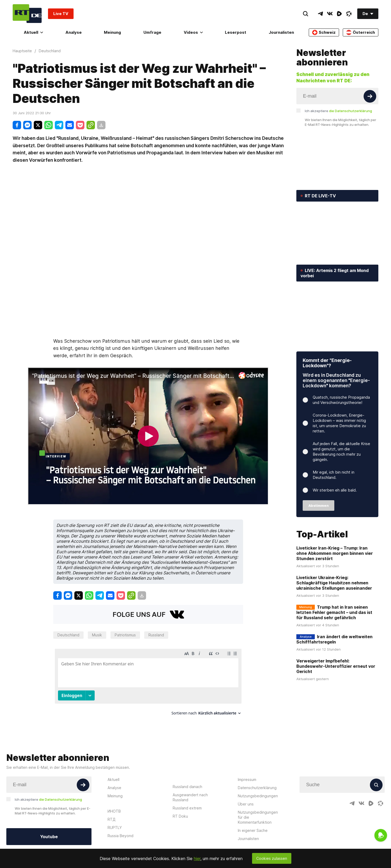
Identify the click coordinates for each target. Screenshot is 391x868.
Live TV (61, 14)
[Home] (27, 14)
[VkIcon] (330, 14)
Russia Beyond (120, 831)
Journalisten (281, 32)
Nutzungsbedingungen (258, 791)
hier (197, 859)
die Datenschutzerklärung (351, 111)
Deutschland (68, 635)
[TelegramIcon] (320, 14)
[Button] (370, 96)
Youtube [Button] (49, 832)
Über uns (246, 799)
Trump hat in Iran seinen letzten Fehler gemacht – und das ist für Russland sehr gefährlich (334, 613)
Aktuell (33, 32)
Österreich (361, 32)
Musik (97, 635)
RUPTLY (115, 823)
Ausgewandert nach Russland (190, 793)
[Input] (337, 96)
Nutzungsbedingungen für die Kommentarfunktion (258, 812)
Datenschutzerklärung (257, 783)
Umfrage (152, 32)
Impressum (247, 775)
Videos (193, 32)
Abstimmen (319, 505)
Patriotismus (125, 635)
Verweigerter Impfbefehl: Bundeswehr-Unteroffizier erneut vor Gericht (336, 666)
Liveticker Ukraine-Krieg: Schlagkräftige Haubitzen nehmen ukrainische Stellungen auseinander (334, 583)
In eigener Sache (253, 826)
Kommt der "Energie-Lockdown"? (327, 363)
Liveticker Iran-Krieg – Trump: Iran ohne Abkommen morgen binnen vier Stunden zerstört (335, 554)
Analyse (74, 32)
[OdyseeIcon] (349, 14)
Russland (156, 635)
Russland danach (187, 782)
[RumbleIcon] (339, 14)
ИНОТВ (114, 806)
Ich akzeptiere (338, 111)
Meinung (112, 32)
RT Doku (180, 811)
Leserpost (236, 32)
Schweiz (324, 32)
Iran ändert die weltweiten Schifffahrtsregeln (334, 640)
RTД (112, 815)
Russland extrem (187, 803)
